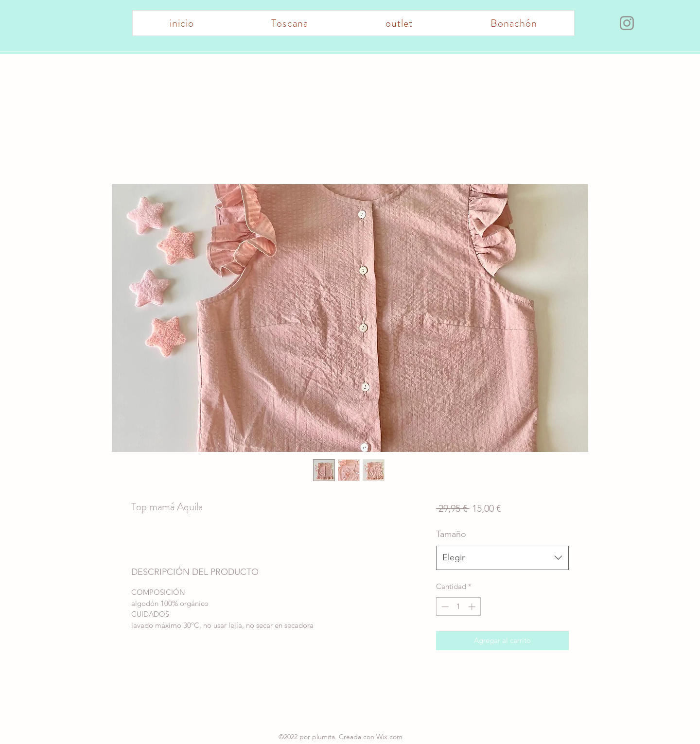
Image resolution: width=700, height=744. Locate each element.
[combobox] (502, 558)
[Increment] (473, 607)
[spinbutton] (458, 607)
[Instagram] (627, 23)
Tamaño (451, 534)
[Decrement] (444, 607)
